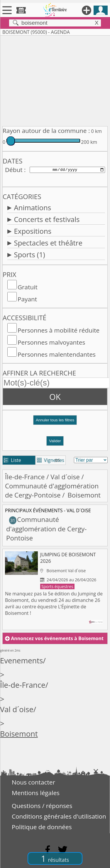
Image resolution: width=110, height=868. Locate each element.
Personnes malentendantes (57, 354)
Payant (27, 299)
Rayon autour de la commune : (46, 131)
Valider (55, 441)
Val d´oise (65, 477)
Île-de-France (25, 477)
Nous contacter (33, 782)
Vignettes (51, 460)
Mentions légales (36, 793)
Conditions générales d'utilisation (59, 816)
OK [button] (55, 397)
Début (14, 170)
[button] (55, 422)
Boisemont (19, 734)
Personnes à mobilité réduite (59, 330)
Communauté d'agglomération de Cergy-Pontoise (52, 490)
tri (57, 460)
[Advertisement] (55, 80)
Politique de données (42, 827)
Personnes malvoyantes (51, 342)
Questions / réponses (42, 806)
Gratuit (28, 287)
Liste (12, 460)
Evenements (22, 661)
